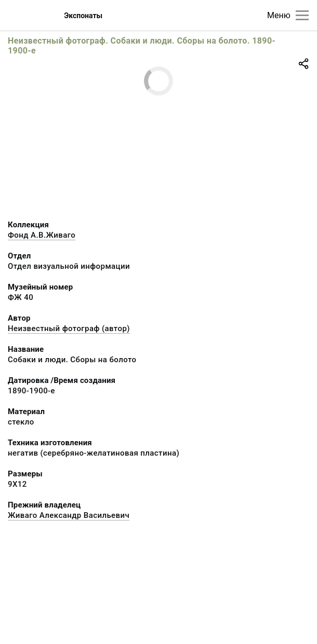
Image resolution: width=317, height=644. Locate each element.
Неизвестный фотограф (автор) (69, 328)
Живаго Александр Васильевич (69, 515)
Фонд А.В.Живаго (42, 235)
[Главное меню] (302, 15)
